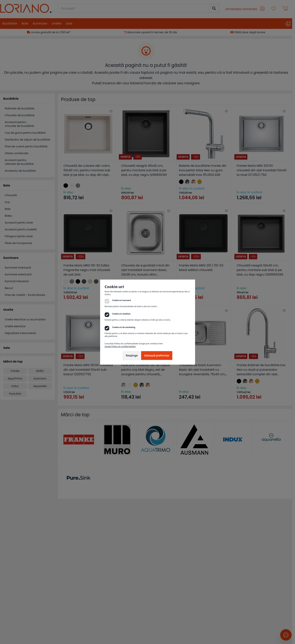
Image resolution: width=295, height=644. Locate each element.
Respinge (132, 355)
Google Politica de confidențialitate (120, 346)
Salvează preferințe (157, 355)
